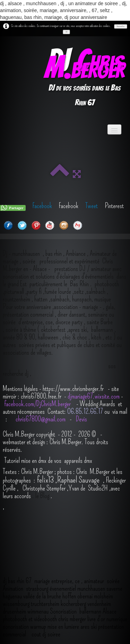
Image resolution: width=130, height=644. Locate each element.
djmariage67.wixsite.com (94, 396)
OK (66, 32)
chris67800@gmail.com (41, 419)
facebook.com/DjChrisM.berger (38, 404)
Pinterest (114, 206)
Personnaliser (121, 26)
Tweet (92, 206)
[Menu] (114, 129)
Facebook (42, 206)
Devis (81, 419)
